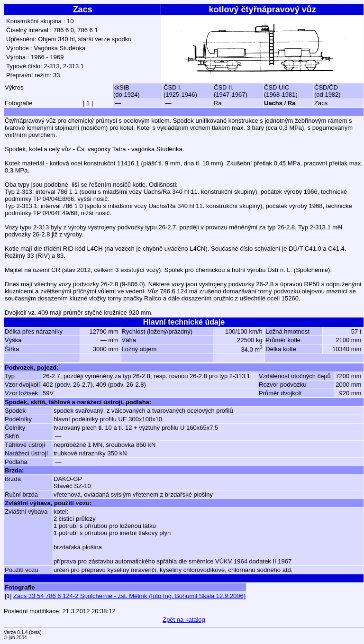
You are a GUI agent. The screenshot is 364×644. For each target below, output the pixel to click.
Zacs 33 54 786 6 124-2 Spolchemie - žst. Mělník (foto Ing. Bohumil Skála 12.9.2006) (129, 596)
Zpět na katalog (184, 620)
